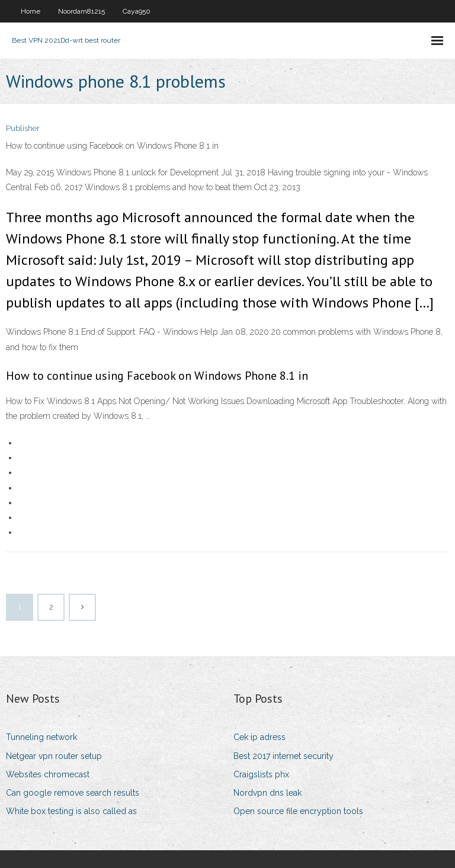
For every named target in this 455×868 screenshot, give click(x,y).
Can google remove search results (73, 793)
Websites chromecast (48, 774)
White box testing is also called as (71, 811)
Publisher (23, 128)
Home (31, 11)
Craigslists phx (261, 774)
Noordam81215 (81, 11)
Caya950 (137, 11)
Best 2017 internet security (283, 756)
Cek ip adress (259, 737)
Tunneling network (41, 737)
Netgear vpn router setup (54, 756)
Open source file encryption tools (298, 811)
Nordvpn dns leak (267, 793)
